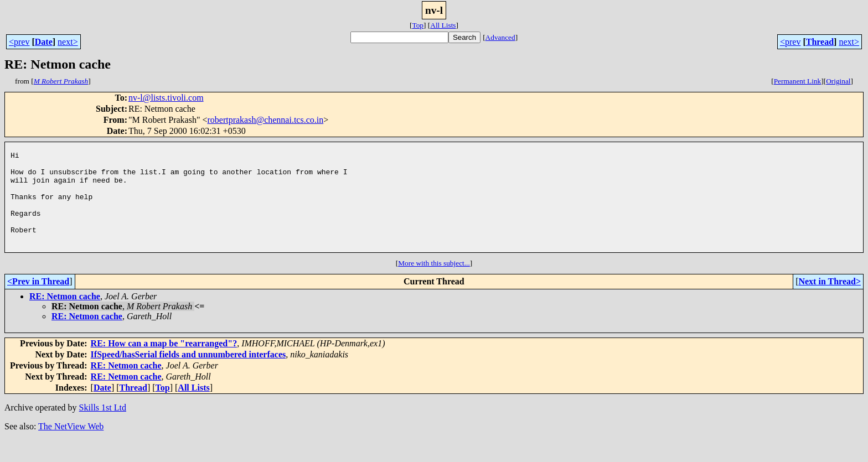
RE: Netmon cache (65, 318)
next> (68, 42)
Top (418, 25)
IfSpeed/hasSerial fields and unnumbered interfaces (188, 376)
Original (838, 81)
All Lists (443, 25)
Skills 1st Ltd (103, 429)
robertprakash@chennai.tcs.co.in (265, 120)
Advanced (500, 37)
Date (44, 42)
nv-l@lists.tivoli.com (166, 98)
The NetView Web (71, 448)
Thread (820, 42)
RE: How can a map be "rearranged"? (164, 365)
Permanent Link (798, 81)
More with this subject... (434, 285)
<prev (19, 42)
